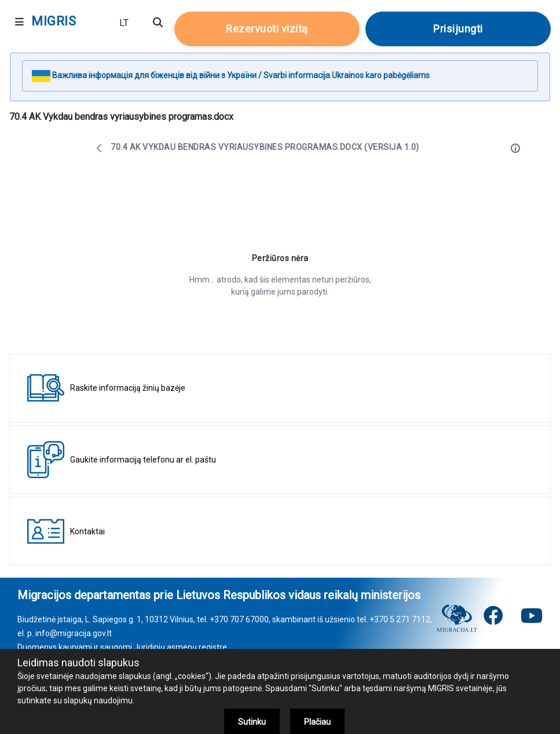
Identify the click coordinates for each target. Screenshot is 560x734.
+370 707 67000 (239, 619)
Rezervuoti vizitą (267, 29)
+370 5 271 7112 (400, 619)
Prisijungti (458, 29)
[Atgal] (99, 148)
